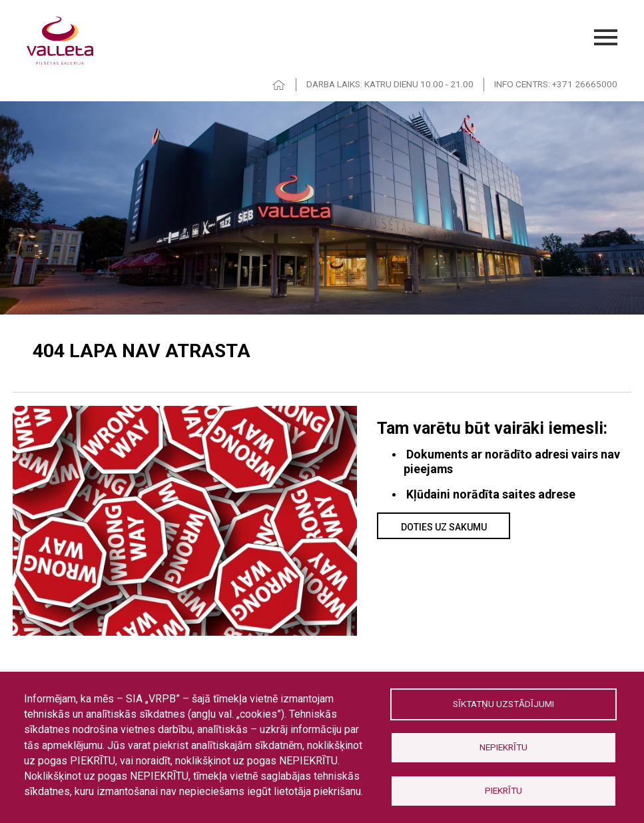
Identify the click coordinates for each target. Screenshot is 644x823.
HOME (279, 85)
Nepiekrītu (503, 747)
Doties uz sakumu (444, 527)
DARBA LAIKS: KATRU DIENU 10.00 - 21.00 (390, 84)
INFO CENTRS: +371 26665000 (556, 84)
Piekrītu (503, 790)
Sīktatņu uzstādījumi (503, 704)
